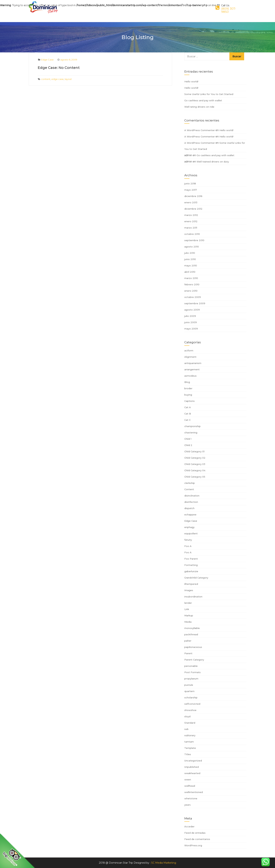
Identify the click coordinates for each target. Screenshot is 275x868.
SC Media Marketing (164, 863)
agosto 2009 (192, 310)
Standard (190, 723)
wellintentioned (194, 792)
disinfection (191, 502)
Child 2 (188, 445)
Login (205, 7)
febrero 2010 (192, 284)
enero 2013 (191, 202)
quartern (189, 691)
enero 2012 (191, 221)
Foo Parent (191, 559)
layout (68, 79)
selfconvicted (192, 704)
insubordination (193, 597)
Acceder (189, 826)
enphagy (189, 527)
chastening (191, 433)
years (187, 805)
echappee (190, 515)
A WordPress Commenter (200, 130)
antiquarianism (193, 363)
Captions (190, 401)
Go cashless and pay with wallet (203, 100)
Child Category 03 (195, 464)
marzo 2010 (191, 278)
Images (189, 590)
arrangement (192, 369)
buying (188, 395)
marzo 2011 (191, 228)
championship (192, 426)
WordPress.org (193, 845)
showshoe (190, 710)
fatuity (188, 540)
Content (189, 489)
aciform (189, 350)
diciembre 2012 (193, 209)
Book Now (169, 7)
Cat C (187, 420)
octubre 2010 (192, 234)
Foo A (188, 546)
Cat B (188, 414)
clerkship (190, 483)
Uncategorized (193, 761)
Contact (189, 7)
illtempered (191, 584)
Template (190, 748)
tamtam (189, 742)
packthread (191, 634)
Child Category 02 (195, 458)
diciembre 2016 (193, 196)
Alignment (190, 357)
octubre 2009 (193, 297)
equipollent (191, 533)
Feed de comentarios (197, 839)
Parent (188, 653)
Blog (187, 382)
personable (191, 666)
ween (188, 780)
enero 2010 (191, 291)
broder (188, 388)
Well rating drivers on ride (199, 107)
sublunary (190, 735)
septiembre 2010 (194, 240)
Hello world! (191, 81)
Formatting (191, 565)
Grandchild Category (196, 578)
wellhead (190, 786)
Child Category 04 (195, 470)
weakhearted (192, 773)
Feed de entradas (195, 833)
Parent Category (194, 660)
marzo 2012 (191, 215)
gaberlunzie (191, 571)
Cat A (188, 407)
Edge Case (47, 60)
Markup (189, 615)
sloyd (187, 716)
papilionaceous (193, 647)
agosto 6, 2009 (69, 60)
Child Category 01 (194, 451)
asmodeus (190, 376)
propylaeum (191, 679)
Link (187, 609)
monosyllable (192, 628)
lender (188, 603)
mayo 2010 (191, 265)
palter (188, 641)
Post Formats (192, 672)
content (46, 79)
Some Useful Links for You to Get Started (209, 94)
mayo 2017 (191, 190)
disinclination (192, 496)
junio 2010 (190, 259)
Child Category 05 (195, 477)
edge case (58, 79)
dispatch (189, 508)
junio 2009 (191, 322)
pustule (189, 685)
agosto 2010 (192, 247)
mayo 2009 (191, 329)
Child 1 (188, 439)
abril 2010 (190, 272)
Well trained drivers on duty (213, 162)
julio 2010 (190, 253)
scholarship (191, 697)
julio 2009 (190, 316)
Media (188, 622)
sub (186, 729)
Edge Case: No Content (59, 68)
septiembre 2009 (195, 303)
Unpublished (192, 767)
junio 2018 (190, 183)
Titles (188, 754)
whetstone (191, 798)
